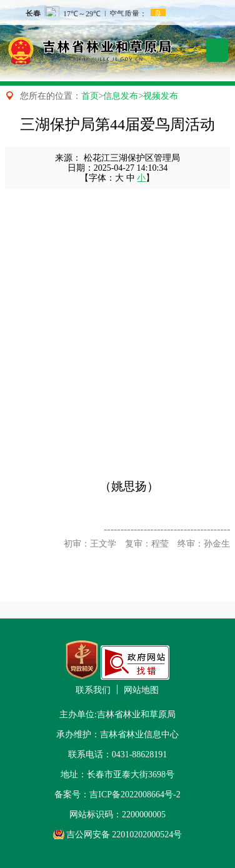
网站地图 (141, 690)
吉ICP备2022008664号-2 (135, 795)
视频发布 (161, 96)
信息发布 (121, 96)
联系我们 (93, 690)
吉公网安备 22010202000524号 (124, 835)
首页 (90, 96)
